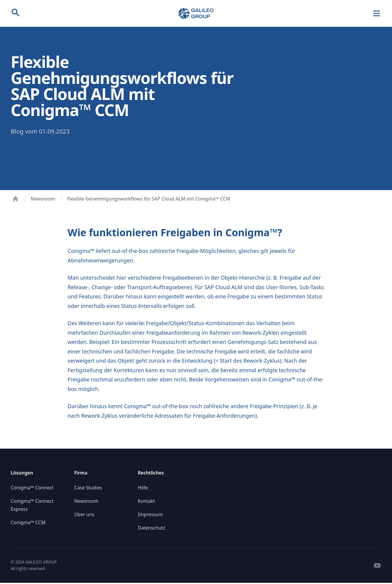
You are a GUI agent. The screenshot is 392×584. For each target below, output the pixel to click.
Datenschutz (152, 528)
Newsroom (43, 199)
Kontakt (147, 501)
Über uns (84, 514)
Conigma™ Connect (32, 488)
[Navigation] (377, 14)
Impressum (150, 514)
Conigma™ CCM (28, 522)
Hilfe (143, 488)
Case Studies (88, 488)
